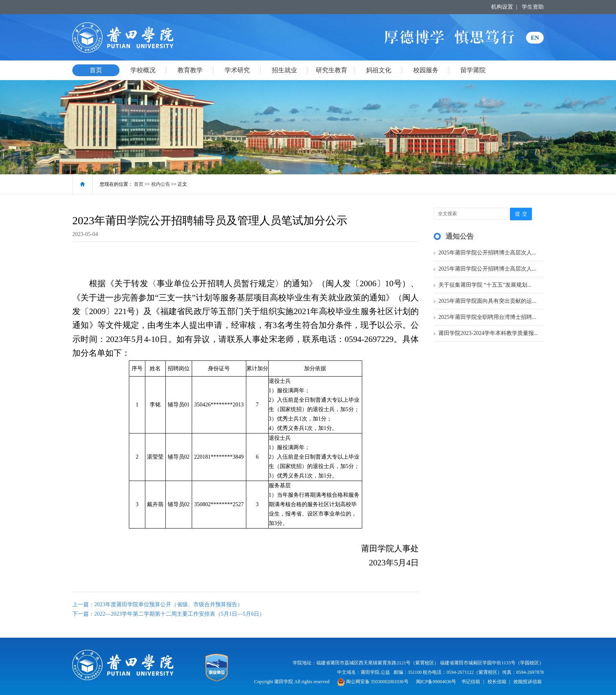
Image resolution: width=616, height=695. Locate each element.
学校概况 (143, 70)
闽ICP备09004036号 (436, 682)
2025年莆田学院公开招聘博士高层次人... (487, 253)
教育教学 (190, 70)
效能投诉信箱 (528, 682)
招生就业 (284, 70)
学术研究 (237, 70)
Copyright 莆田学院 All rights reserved (292, 682)
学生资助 (533, 7)
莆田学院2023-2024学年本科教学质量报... (488, 333)
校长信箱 (497, 682)
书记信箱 (471, 682)
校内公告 (161, 184)
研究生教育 (332, 70)
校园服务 (426, 70)
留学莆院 (473, 70)
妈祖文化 (379, 70)
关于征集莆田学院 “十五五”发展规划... (485, 285)
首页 (96, 70)
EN (535, 38)
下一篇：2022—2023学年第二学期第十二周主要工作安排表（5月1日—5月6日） (169, 614)
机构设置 (502, 7)
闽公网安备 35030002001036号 (373, 682)
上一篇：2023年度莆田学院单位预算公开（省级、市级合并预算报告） (158, 604)
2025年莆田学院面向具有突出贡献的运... (487, 301)
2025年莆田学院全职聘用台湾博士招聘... (487, 317)
